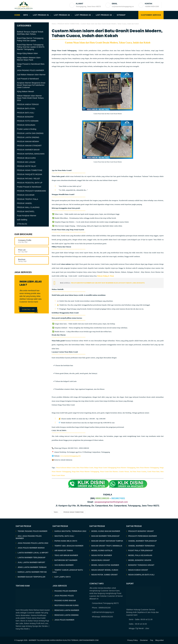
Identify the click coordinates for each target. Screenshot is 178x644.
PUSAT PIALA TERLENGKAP (140, 550)
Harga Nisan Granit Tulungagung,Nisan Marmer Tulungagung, (115, 468)
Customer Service (151, 15)
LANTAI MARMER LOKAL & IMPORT (33, 553)
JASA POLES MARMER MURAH (31, 548)
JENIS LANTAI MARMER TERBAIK (32, 567)
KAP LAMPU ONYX (63, 577)
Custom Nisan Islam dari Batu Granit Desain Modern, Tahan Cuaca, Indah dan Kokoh (107, 33)
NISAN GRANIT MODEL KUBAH (105, 570)
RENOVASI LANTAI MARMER (67, 610)
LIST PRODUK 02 (62, 15)
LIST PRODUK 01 (41, 15)
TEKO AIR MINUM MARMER (66, 555)
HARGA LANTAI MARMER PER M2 (32, 572)
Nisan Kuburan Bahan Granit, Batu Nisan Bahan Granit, (75, 468)
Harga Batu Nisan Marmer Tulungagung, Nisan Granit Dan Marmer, (95, 471)
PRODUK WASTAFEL (26, 211)
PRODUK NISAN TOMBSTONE (68, 24)
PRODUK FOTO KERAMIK (28, 121)
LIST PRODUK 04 (104, 15)
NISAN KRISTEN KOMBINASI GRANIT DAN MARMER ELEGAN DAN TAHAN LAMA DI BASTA (108, 283)
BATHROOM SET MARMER (66, 560)
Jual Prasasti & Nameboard (28, 79)
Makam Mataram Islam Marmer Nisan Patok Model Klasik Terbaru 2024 (30, 98)
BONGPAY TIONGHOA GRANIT (141, 565)
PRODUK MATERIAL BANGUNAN (31, 154)
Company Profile (25, 240)
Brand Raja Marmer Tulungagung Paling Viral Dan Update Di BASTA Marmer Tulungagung (31, 47)
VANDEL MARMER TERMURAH (141, 546)
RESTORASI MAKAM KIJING (67, 605)
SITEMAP (121, 15)
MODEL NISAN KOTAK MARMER (105, 565)
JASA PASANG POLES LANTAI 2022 (33, 543)
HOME (17, 15)
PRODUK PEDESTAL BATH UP (30, 183)
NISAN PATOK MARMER (102, 555)
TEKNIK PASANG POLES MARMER (32, 531)
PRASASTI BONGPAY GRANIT (141, 531)
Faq (152, 640)
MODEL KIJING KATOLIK (102, 550)
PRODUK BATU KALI (26, 113)
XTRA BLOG (22, 224)
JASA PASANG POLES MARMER (30, 70)
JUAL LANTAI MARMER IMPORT (31, 562)
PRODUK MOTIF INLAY (27, 166)
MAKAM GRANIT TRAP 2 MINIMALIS (107, 546)
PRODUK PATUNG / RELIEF (28, 179)
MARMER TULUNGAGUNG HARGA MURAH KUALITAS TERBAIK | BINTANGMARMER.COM (64, 640)
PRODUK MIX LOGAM (26, 162)
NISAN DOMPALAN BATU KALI (141, 575)
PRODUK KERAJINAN (26, 125)
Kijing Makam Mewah (25, 91)
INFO (26, 15)
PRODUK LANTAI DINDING (28, 137)
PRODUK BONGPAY (25, 117)
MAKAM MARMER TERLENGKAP (105, 536)
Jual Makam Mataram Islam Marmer (31, 75)
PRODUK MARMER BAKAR (28, 150)
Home (54, 24)
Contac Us (28, 309)
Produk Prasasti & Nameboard (29, 187)
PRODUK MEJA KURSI (26, 158)
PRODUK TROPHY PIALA (27, 199)
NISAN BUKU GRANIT (101, 560)
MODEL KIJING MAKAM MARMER (106, 531)
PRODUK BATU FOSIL (26, 108)
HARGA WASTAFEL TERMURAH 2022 (70, 531)
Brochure (22, 259)
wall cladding (22, 220)
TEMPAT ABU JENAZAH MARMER (69, 546)
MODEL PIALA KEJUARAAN (140, 555)
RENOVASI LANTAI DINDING (66, 615)
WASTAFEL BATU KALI (64, 536)
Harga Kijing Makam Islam (27, 53)
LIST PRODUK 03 (83, 15)
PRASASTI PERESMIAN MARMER (142, 536)
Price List (22, 250)
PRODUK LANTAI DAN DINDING (30, 133)
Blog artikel (160, 640)
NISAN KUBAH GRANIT (138, 570)
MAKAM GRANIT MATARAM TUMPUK (107, 541)
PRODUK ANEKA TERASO (28, 104)
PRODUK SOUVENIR (26, 195)
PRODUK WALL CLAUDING (28, 207)
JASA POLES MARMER (64, 620)
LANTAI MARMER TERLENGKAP (31, 558)
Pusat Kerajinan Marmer (27, 216)
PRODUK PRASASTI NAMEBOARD (31, 191)
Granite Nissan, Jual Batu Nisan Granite (132, 471)
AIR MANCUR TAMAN (64, 550)
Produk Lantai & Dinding (27, 129)
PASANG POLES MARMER (66, 591)
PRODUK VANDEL (25, 203)
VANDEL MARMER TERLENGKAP (142, 541)
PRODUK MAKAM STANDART (29, 146)
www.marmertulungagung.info (71, 456)
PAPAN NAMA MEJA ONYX (66, 541)
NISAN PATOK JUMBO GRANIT (104, 575)
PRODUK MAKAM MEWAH (28, 141)
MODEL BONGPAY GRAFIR (140, 560)
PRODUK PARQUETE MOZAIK (30, 174)
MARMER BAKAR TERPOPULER (31, 577)
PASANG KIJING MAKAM (65, 601)
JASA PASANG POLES (64, 596)
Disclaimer (144, 640)
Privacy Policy (133, 640)
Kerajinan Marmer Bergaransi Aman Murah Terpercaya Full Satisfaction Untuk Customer (31, 85)
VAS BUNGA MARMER (64, 565)
